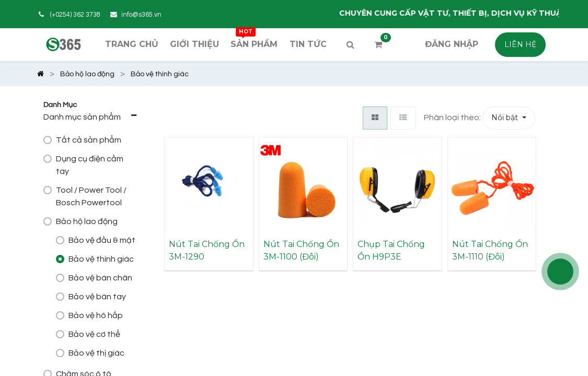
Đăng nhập (452, 44)
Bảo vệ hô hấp (96, 315)
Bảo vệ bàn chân (100, 278)
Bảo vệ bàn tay (97, 297)
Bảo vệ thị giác (96, 353)
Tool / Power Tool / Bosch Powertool (91, 196)
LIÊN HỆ (520, 44)
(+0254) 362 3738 (75, 15)
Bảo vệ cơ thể (94, 334)
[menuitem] (131, 44)
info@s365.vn (141, 15)
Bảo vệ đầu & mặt (102, 240)
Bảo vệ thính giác (101, 259)
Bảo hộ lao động (87, 221)
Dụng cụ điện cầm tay (90, 165)
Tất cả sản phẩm (89, 140)
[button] (509, 118)
